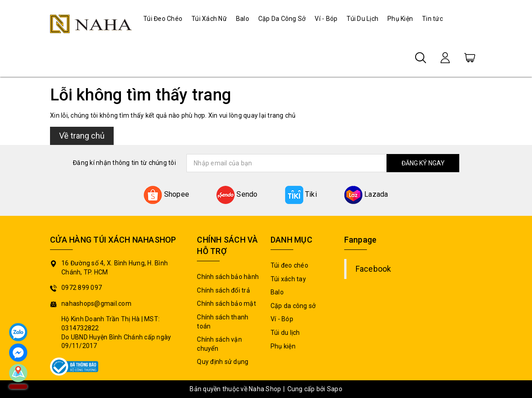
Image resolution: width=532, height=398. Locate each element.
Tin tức (432, 19)
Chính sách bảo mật (226, 303)
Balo (243, 19)
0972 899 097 (82, 288)
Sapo (335, 389)
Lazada (366, 194)
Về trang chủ (82, 136)
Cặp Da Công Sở (282, 19)
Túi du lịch (285, 333)
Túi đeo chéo (289, 265)
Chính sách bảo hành (228, 277)
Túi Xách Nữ (209, 19)
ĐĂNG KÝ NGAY (423, 163)
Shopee (166, 194)
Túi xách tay (288, 279)
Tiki (301, 194)
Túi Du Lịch (362, 19)
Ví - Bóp (326, 19)
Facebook (374, 269)
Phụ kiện (283, 346)
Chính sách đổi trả (223, 290)
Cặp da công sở (293, 306)
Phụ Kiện (400, 19)
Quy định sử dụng (223, 362)
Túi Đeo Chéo (163, 19)
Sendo (237, 194)
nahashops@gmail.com (96, 303)
